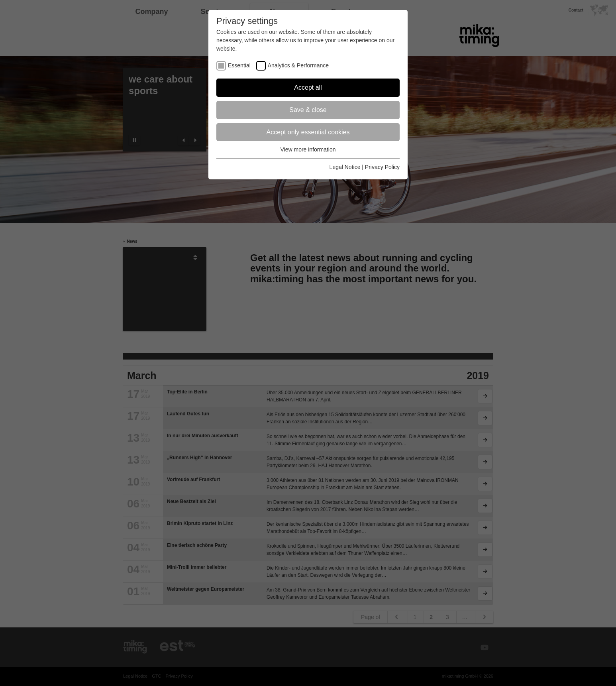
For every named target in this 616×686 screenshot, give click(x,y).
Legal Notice (345, 167)
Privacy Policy (382, 167)
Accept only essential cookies (308, 132)
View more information (308, 149)
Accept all (308, 87)
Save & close (308, 110)
